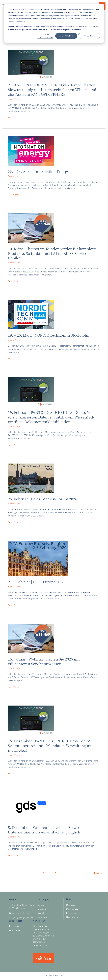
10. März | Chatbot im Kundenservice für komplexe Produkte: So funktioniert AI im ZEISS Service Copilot (52, 253)
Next (98, 873)
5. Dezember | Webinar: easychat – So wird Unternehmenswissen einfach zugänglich (47, 829)
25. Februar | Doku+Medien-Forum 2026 (44, 499)
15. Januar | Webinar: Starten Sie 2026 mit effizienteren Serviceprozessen (46, 661)
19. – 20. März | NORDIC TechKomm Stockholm (51, 335)
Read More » (14, 117)
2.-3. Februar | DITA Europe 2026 (37, 582)
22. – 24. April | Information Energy (40, 171)
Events (11, 99)
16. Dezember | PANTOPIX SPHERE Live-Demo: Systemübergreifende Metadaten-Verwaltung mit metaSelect (52, 745)
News (18, 99)
